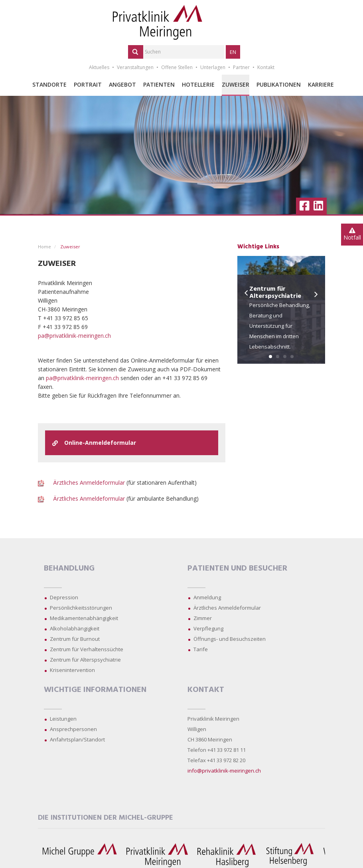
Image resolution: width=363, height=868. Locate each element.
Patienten (159, 84)
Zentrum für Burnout (75, 639)
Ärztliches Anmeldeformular (89, 483)
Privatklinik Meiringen (213, 719)
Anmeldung (207, 597)
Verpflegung (208, 628)
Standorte (49, 84)
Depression (64, 597)
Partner (241, 67)
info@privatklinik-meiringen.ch (224, 771)
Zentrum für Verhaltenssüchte (87, 649)
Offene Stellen (177, 67)
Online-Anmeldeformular (94, 443)
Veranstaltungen (135, 67)
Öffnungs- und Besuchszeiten (230, 639)
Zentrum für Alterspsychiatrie (85, 660)
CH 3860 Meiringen (210, 739)
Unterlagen (213, 67)
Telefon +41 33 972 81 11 (217, 750)
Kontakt (266, 67)
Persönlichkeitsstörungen (81, 608)
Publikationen (279, 84)
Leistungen (63, 719)
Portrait (88, 84)
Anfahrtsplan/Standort (77, 739)
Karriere (321, 84)
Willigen (197, 729)
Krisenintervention (72, 670)
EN (233, 52)
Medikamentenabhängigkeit (84, 618)
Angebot (122, 84)
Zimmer (203, 618)
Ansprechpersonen (73, 729)
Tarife (201, 649)
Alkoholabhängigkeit (75, 628)
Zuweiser (236, 84)
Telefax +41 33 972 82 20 (216, 760)
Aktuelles (99, 67)
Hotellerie (198, 84)
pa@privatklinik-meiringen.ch (74, 336)
